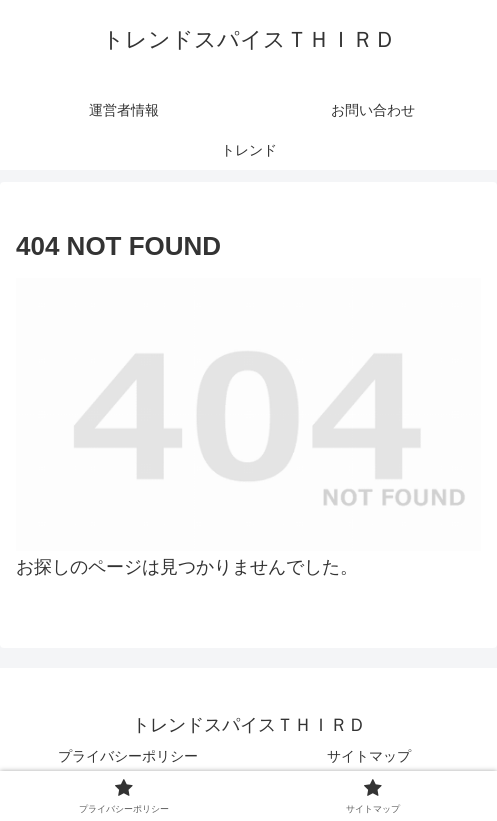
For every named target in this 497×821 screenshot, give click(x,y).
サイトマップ (369, 756)
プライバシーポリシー (128, 756)
